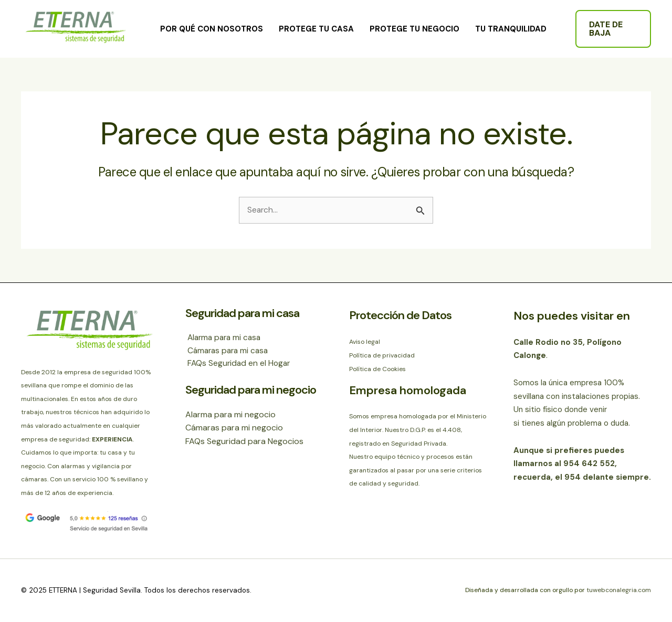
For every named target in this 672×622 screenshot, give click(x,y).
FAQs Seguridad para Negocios (244, 443)
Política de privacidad (382, 355)
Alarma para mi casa (224, 338)
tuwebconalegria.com (618, 591)
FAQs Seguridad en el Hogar (238, 365)
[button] (613, 29)
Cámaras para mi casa (228, 351)
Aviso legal (365, 342)
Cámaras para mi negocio (234, 429)
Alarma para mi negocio (230, 415)
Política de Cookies (377, 369)
